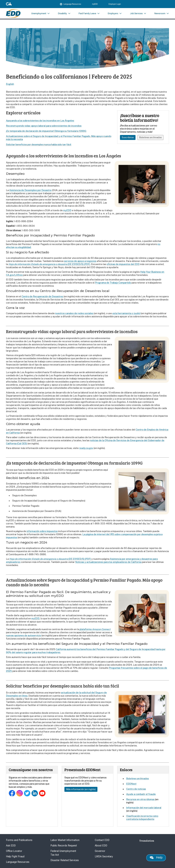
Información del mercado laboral (144, 808)
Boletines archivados (151, 137)
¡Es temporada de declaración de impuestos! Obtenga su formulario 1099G (46, 131)
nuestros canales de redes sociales (74, 313)
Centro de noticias (136, 789)
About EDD (101, 846)
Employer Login (115, 4)
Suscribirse (128, 137)
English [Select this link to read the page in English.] (10, 84)
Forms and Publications (19, 840)
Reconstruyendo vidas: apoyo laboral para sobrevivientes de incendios (44, 126)
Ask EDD (11, 846)
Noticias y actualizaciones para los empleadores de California (108, 562)
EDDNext (131, 784)
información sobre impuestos (42, 531)
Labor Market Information (65, 840)
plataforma (95, 629)
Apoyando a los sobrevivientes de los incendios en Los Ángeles (40, 121)
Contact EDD (102, 840)
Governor (100, 851)
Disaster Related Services (65, 860)
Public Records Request (64, 846)
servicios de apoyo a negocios (80, 261)
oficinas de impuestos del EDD (123, 264)
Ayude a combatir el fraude (141, 794)
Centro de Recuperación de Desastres (42, 296)
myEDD (95, 4)
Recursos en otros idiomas (141, 799)
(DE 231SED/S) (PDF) (49, 264)
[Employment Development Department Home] (13, 14)
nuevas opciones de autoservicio (23, 636)
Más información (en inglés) (81, 789)
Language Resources (18, 862)
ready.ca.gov (86, 448)
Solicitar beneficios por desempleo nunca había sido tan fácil (39, 145)
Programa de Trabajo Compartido (113, 283)
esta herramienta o (126, 313)
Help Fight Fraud (15, 856)
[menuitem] (41, 14)
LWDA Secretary (104, 856)
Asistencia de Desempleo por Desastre (30, 190)
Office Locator (14, 851)
